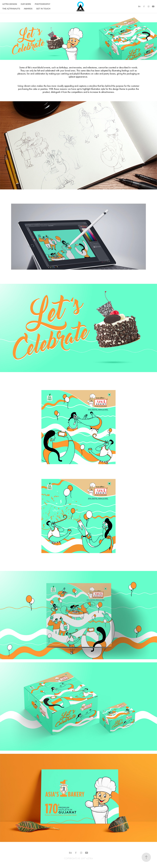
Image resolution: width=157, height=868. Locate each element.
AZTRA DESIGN (10, 4)
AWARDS (28, 9)
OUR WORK (26, 4)
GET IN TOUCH (43, 9)
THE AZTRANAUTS (11, 9)
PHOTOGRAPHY (43, 4)
